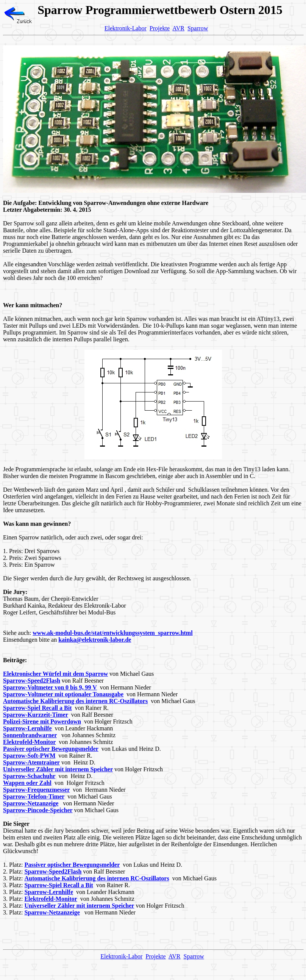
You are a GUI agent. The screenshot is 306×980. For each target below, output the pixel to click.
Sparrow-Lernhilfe (27, 728)
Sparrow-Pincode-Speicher (38, 810)
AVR (178, 28)
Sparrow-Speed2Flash (32, 681)
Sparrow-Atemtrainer (31, 762)
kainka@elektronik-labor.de (95, 640)
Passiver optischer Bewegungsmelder (51, 749)
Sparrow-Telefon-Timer (34, 796)
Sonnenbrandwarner (30, 735)
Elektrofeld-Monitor (29, 742)
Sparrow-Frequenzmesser (36, 790)
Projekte (160, 28)
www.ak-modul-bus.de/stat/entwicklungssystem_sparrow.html (112, 633)
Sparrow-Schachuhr (29, 776)
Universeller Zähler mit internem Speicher (58, 769)
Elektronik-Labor (126, 28)
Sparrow (198, 28)
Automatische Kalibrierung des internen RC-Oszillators (75, 701)
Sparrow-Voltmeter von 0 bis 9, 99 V (50, 687)
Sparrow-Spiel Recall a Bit (37, 708)
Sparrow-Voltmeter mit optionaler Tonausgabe (63, 694)
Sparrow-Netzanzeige (31, 803)
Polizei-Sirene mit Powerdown (42, 721)
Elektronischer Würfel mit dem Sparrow (55, 674)
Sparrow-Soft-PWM (29, 756)
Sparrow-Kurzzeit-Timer (36, 715)
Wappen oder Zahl (27, 783)
